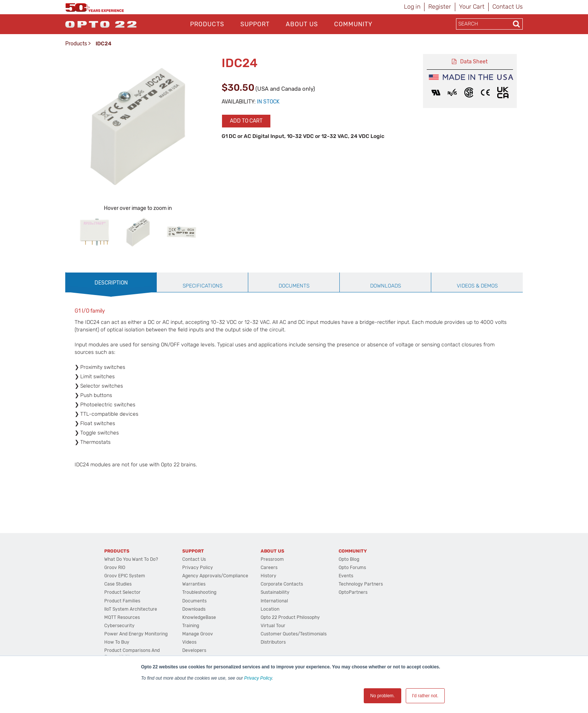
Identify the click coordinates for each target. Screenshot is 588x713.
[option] (94, 232)
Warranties (194, 584)
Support (255, 24)
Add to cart (246, 121)
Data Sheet (474, 62)
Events (346, 576)
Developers (194, 650)
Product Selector (122, 592)
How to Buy (117, 642)
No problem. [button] (382, 696)
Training (191, 626)
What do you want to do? (131, 559)
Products (207, 24)
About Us (302, 24)
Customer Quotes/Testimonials (294, 634)
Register (440, 7)
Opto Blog (349, 559)
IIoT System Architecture (131, 609)
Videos (189, 642)
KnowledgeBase (199, 617)
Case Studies (118, 584)
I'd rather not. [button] (425, 696)
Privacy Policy (258, 678)
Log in (412, 7)
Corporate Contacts (282, 584)
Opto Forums (352, 568)
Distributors (273, 642)
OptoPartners (353, 592)
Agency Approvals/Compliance (215, 576)
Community (353, 24)
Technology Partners (361, 584)
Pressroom (272, 559)
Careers (269, 568)
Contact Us (508, 7)
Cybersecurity (119, 626)
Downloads (194, 609)
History (268, 576)
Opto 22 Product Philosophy (290, 617)
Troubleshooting (199, 592)
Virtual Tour (273, 626)
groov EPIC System (125, 576)
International (274, 601)
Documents (194, 601)
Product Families (122, 601)
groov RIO (115, 568)
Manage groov (198, 634)
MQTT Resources (122, 617)
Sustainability (275, 592)
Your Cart (472, 7)
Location (270, 609)
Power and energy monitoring (136, 634)
